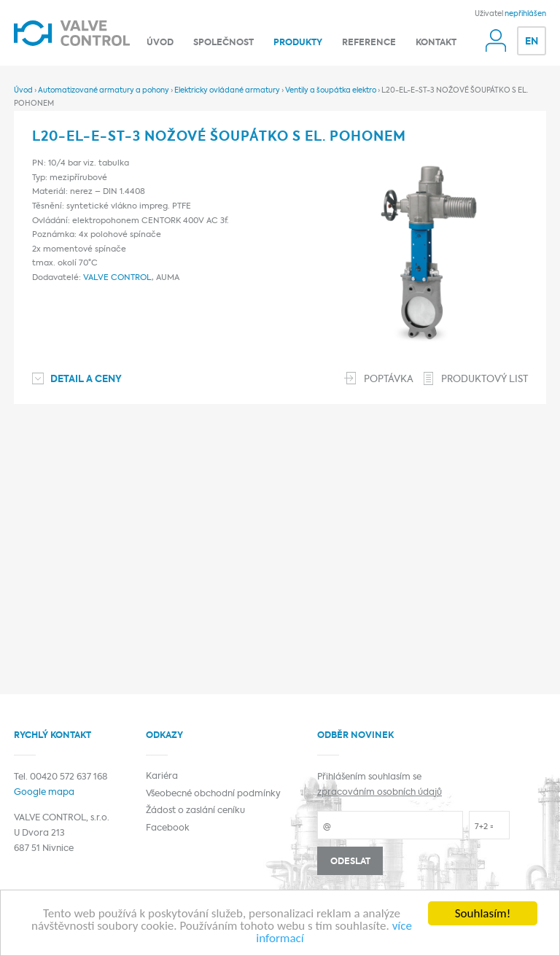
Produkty (298, 43)
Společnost (223, 43)
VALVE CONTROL (117, 278)
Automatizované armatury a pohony (104, 90)
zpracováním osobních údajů (380, 793)
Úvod (160, 43)
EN (532, 42)
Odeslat (350, 862)
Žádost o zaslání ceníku (195, 811)
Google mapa (44, 793)
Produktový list (485, 380)
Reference (369, 43)
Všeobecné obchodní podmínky (213, 794)
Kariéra (162, 777)
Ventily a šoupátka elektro (331, 90)
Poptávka (389, 380)
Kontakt (436, 43)
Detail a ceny (86, 380)
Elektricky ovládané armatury (227, 90)
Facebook (168, 828)
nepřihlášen (525, 14)
